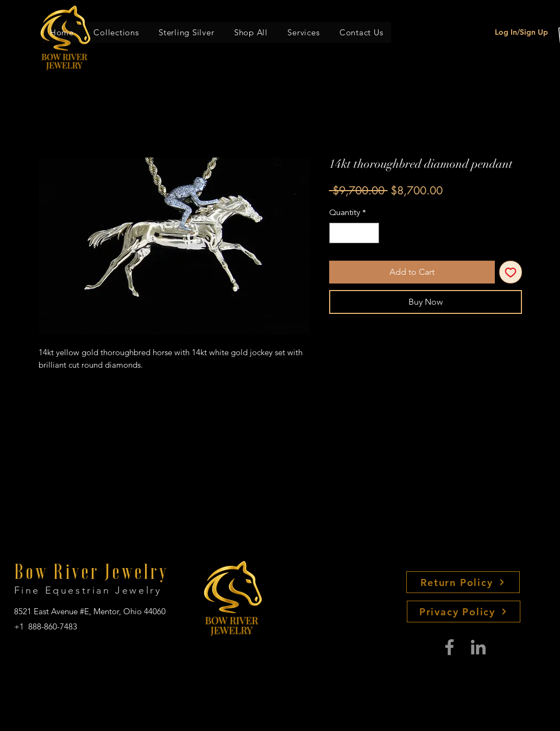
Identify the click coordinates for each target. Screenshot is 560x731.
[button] (116, 32)
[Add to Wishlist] (511, 272)
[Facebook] (449, 647)
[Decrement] (338, 233)
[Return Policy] (463, 582)
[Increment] (370, 233)
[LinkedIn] (478, 647)
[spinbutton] (354, 233)
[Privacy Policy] (464, 612)
